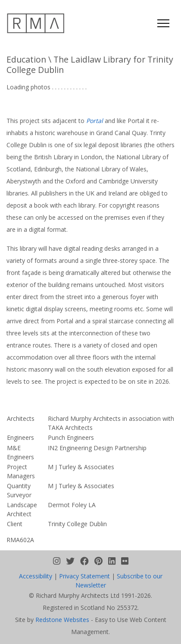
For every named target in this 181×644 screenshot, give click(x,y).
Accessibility (36, 576)
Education (26, 59)
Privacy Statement (84, 576)
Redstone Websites (62, 620)
